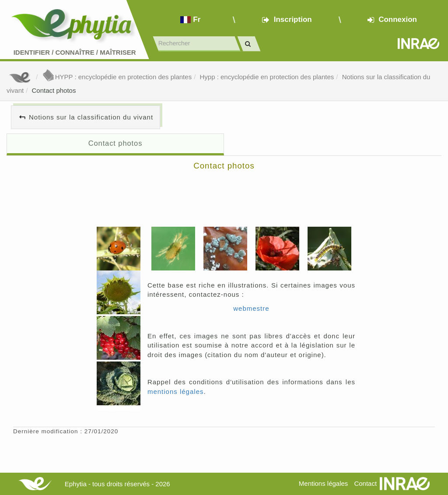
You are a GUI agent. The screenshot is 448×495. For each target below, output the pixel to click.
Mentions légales (324, 483)
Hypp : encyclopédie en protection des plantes (267, 77)
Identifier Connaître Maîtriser (75, 52)
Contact (365, 483)
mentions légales (176, 391)
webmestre (251, 308)
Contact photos (54, 90)
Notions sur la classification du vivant (91, 117)
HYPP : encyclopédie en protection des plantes (117, 77)
